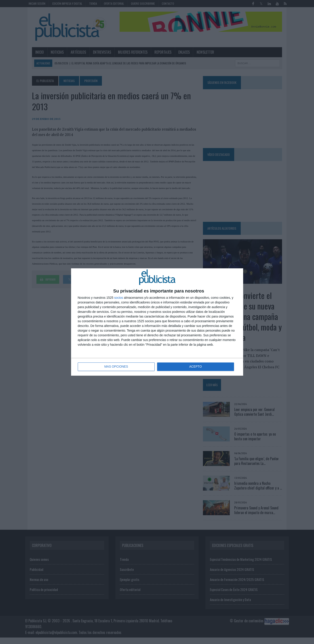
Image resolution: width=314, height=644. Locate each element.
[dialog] (157, 322)
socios (119, 298)
